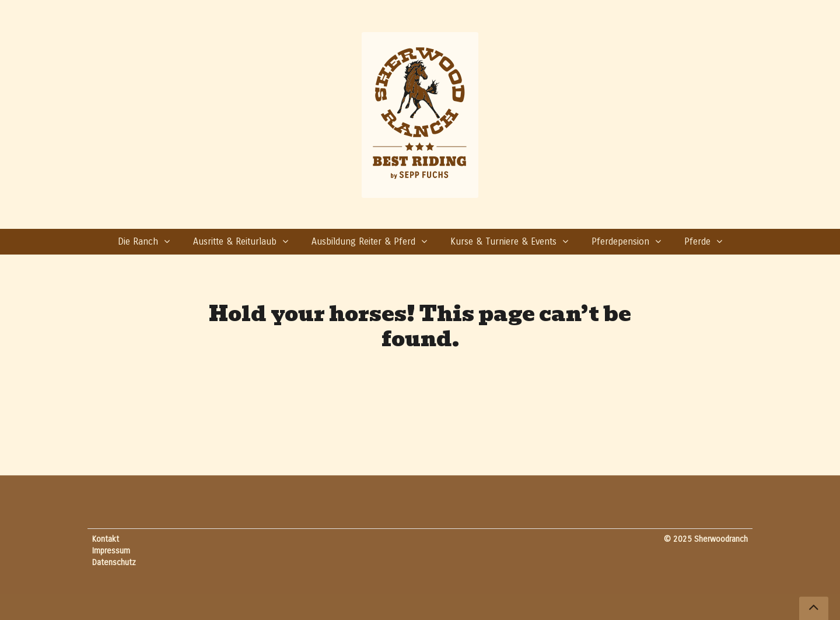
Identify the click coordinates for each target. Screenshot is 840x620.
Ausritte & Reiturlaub (235, 241)
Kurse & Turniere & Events (503, 241)
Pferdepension (620, 241)
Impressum (111, 551)
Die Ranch (138, 241)
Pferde (697, 241)
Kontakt (106, 539)
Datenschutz (114, 562)
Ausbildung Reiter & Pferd (363, 241)
